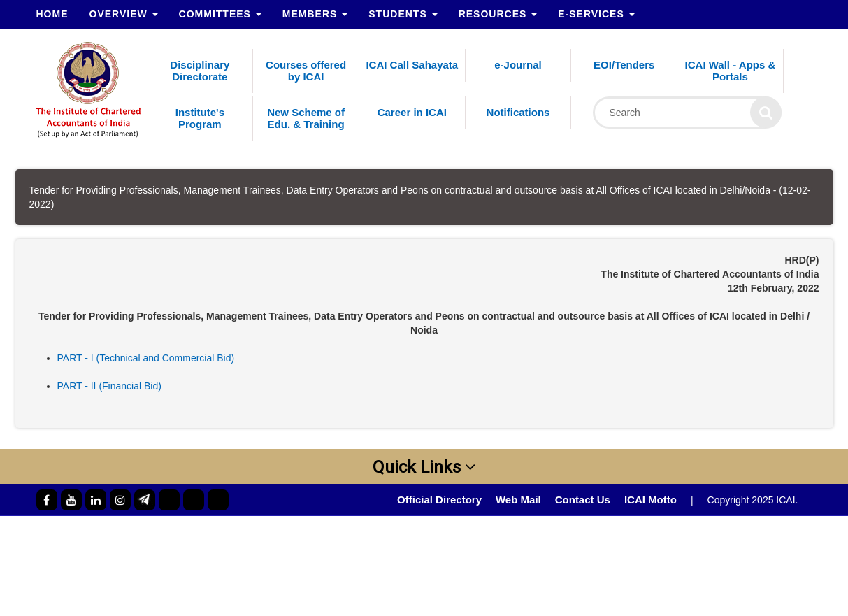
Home (52, 14)
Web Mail (518, 500)
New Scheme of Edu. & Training (306, 118)
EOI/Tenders (624, 65)
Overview (124, 14)
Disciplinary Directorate (200, 71)
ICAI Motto (651, 500)
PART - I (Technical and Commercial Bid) (146, 358)
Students (403, 14)
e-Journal (518, 65)
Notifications (518, 112)
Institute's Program (200, 118)
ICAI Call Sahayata (412, 65)
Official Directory (439, 500)
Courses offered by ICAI (306, 71)
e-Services (596, 14)
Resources (498, 14)
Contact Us (583, 500)
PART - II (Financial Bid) (109, 386)
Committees (220, 14)
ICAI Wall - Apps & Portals (731, 71)
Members (315, 14)
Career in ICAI (412, 112)
